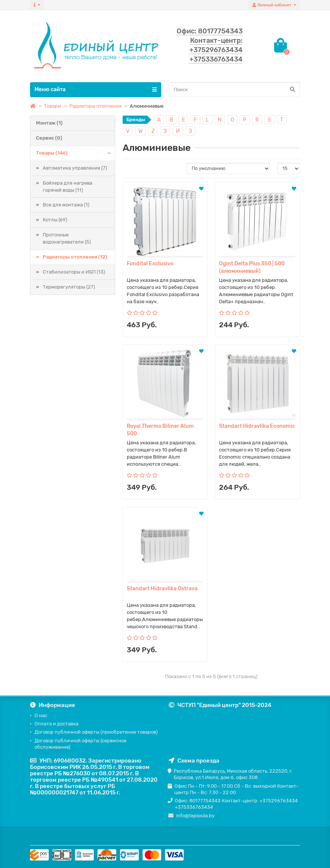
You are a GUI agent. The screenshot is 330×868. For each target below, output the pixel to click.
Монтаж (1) (49, 123)
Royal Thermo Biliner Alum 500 (160, 430)
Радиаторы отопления (95, 106)
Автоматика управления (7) (75, 168)
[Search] (234, 90)
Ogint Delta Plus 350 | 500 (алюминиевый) (252, 267)
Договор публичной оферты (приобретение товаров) (96, 732)
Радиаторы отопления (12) (75, 257)
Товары (52, 106)
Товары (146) (75, 153)
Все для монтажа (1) (66, 205)
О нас (41, 715)
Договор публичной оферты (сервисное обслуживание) (80, 744)
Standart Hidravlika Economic (257, 426)
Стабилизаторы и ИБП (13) (74, 272)
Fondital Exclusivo (150, 264)
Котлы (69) (55, 220)
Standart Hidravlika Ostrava (162, 589)
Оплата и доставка (56, 724)
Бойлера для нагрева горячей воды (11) (67, 187)
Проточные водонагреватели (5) (67, 238)
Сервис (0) (49, 138)
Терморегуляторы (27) (69, 287)
